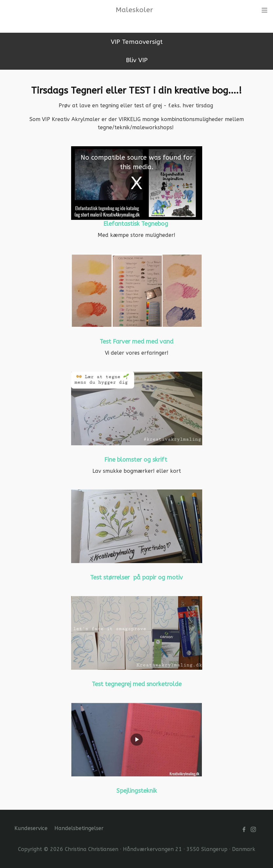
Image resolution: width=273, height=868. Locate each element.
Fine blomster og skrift (136, 460)
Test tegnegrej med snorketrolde (137, 684)
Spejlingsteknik (137, 791)
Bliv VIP (137, 60)
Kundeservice (31, 828)
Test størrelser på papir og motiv (136, 577)
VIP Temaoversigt (137, 42)
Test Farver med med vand (136, 342)
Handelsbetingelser (79, 828)
